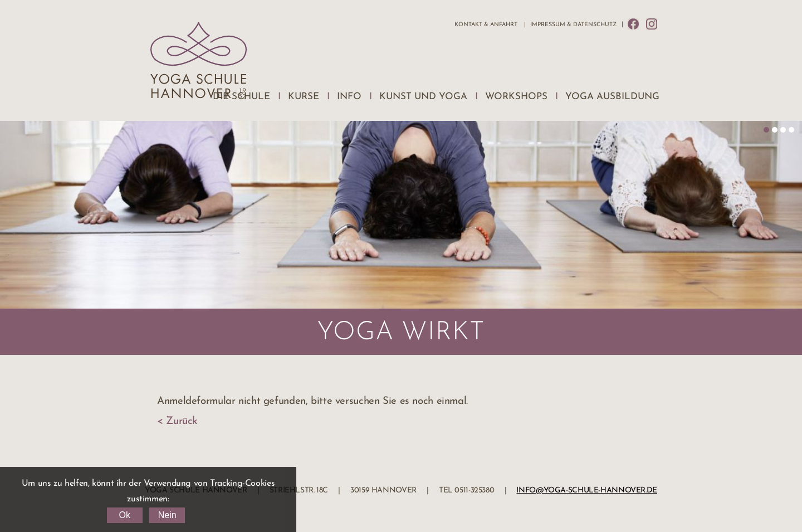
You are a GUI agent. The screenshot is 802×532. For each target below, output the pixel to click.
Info (349, 97)
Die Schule (241, 97)
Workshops (516, 97)
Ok (124, 515)
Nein (167, 515)
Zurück (182, 421)
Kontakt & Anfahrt (486, 25)
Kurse (304, 97)
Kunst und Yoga (423, 97)
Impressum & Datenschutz (573, 25)
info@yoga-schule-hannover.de (587, 490)
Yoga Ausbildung (612, 97)
